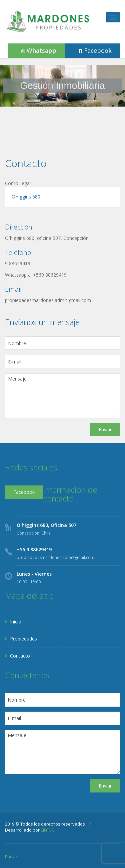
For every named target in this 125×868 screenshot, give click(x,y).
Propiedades (23, 639)
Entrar (11, 857)
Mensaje (62, 396)
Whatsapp (39, 50)
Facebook (95, 50)
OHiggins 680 (26, 197)
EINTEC (47, 830)
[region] (62, 86)
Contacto (20, 656)
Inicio (16, 622)
